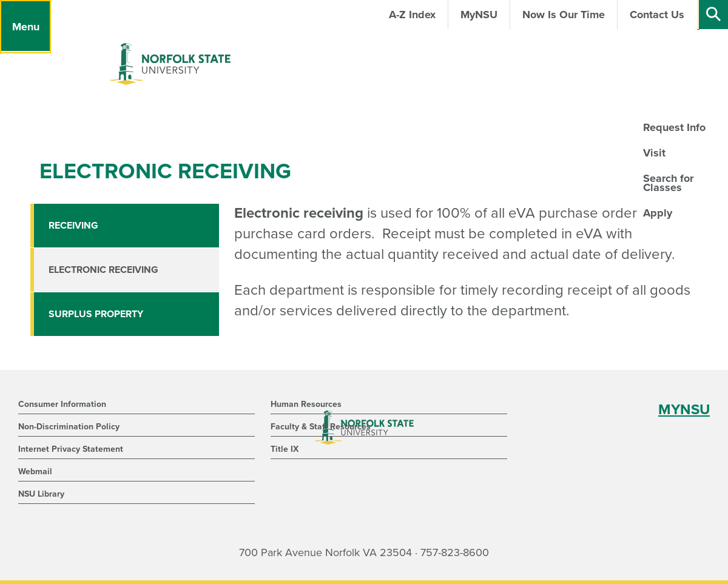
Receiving (73, 226)
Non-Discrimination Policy (69, 427)
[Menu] (25, 27)
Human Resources (306, 404)
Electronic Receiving (103, 270)
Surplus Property (96, 314)
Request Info (674, 127)
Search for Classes (668, 183)
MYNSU (684, 410)
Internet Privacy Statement (71, 449)
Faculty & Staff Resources (321, 427)
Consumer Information (62, 404)
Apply (658, 213)
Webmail (35, 472)
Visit (654, 153)
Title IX (285, 449)
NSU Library (41, 494)
